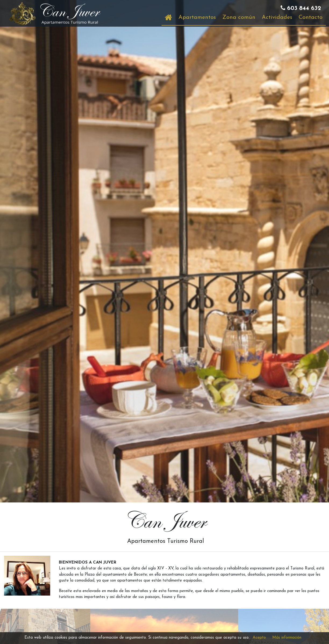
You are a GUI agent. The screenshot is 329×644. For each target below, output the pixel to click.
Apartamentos (197, 17)
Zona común (239, 17)
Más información (287, 638)
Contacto (311, 17)
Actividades (277, 17)
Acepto (259, 638)
